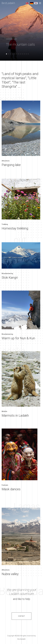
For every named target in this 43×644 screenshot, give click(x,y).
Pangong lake (11, 165)
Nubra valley (10, 574)
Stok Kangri (10, 278)
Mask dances (11, 489)
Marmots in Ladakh (15, 415)
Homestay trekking (15, 228)
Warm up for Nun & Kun (18, 338)
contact (21, 616)
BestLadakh (8, 3)
